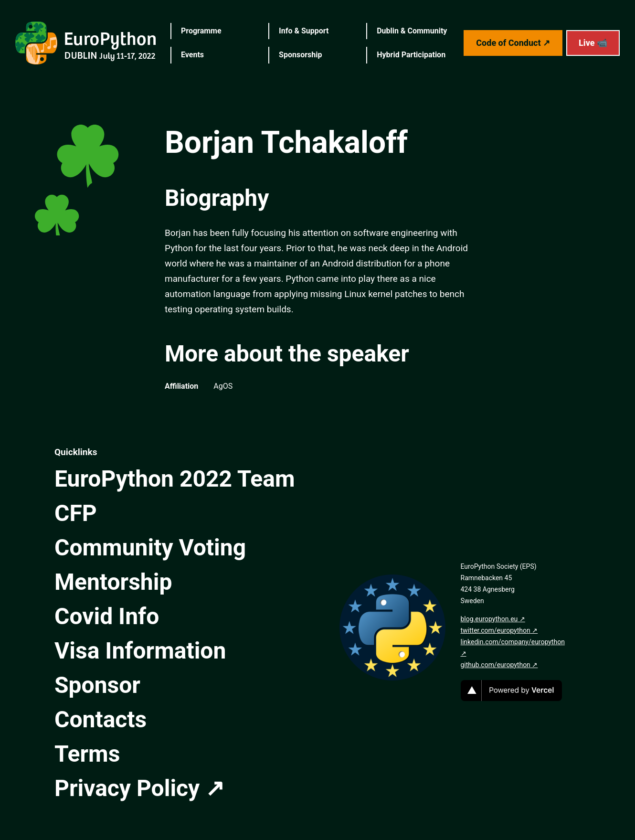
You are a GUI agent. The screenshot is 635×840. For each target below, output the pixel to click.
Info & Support (304, 31)
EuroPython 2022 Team (175, 479)
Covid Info (107, 616)
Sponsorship (300, 55)
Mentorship (113, 582)
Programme (201, 31)
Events (192, 55)
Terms (87, 754)
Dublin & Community (412, 31)
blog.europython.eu (489, 619)
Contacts (101, 719)
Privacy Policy (127, 788)
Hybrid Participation (411, 55)
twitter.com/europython (496, 630)
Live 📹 (593, 43)
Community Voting (150, 548)
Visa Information (140, 651)
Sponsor (97, 685)
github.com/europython (496, 665)
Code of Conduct (508, 43)
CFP (76, 513)
